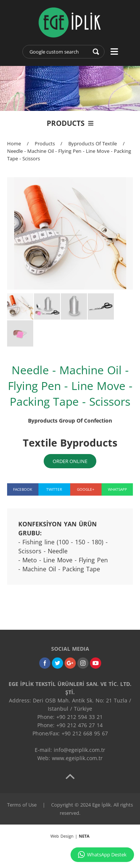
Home (14, 143)
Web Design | (70, 836)
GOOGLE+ (86, 489)
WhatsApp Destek (102, 855)
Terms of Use (22, 805)
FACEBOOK (23, 489)
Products (45, 143)
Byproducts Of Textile (93, 143)
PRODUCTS (70, 123)
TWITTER (54, 489)
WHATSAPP (117, 489)
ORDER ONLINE (70, 461)
